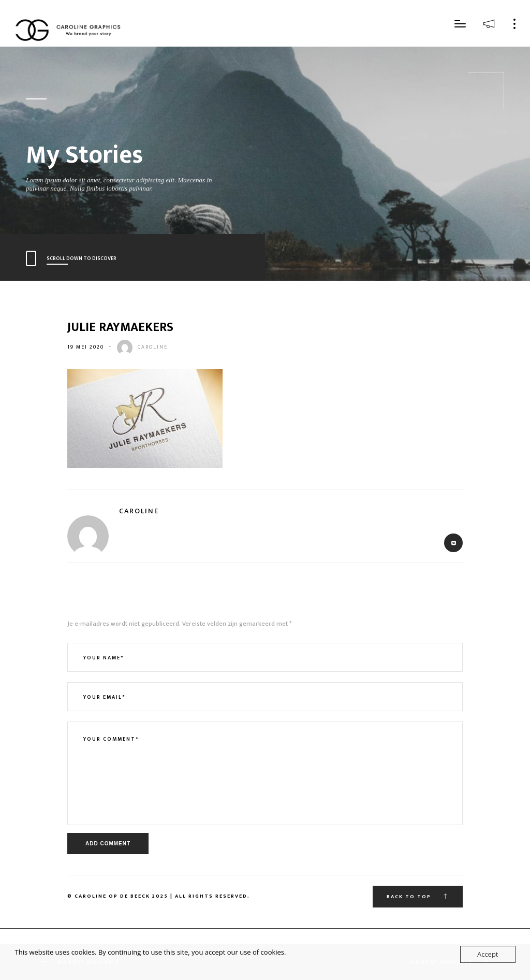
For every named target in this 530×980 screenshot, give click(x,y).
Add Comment (108, 844)
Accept (488, 954)
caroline (153, 347)
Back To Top (418, 897)
